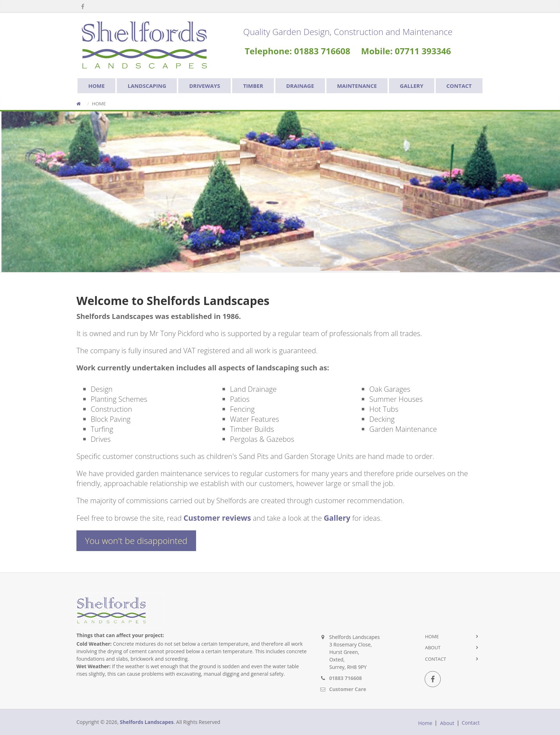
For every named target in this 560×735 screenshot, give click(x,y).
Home (432, 636)
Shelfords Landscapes (147, 722)
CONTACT (459, 86)
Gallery (337, 518)
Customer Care (348, 689)
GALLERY (412, 86)
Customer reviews (217, 518)
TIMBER (253, 86)
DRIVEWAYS (205, 86)
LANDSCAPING (147, 86)
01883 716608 (346, 678)
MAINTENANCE (357, 86)
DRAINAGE (300, 86)
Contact (436, 659)
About (433, 647)
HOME (96, 86)
